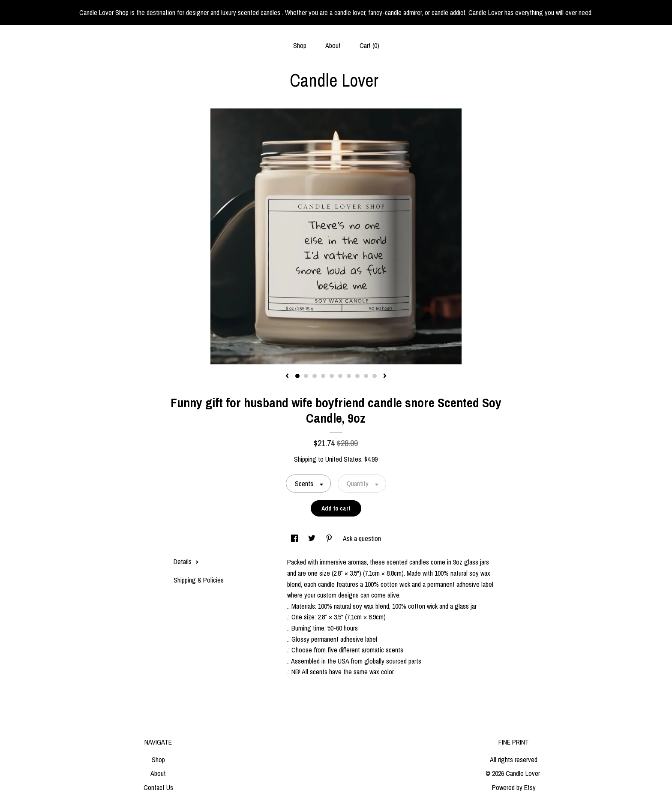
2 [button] (306, 376)
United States (343, 459)
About (333, 45)
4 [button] (323, 376)
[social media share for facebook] (295, 538)
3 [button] (315, 376)
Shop (300, 45)
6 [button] (340, 376)
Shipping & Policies (199, 580)
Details (186, 562)
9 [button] (366, 376)
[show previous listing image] (287, 376)
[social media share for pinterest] (330, 538)
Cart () (369, 45)
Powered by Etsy (514, 787)
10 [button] (375, 376)
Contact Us (158, 787)
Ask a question (362, 538)
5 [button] (332, 376)
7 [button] (349, 376)
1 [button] (297, 376)
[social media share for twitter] (313, 538)
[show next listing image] (385, 376)
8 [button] (357, 376)
